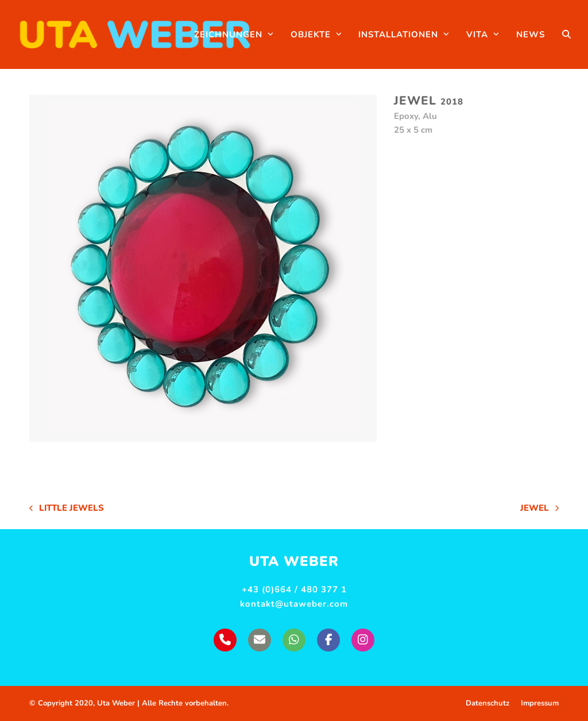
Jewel (539, 509)
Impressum (540, 703)
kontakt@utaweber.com (294, 604)
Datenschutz (488, 703)
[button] (566, 34)
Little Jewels (67, 509)
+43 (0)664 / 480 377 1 (294, 589)
